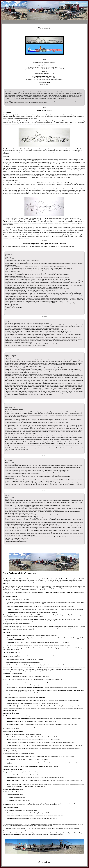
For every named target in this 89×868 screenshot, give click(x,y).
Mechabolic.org (14, 5)
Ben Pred (18, 94)
